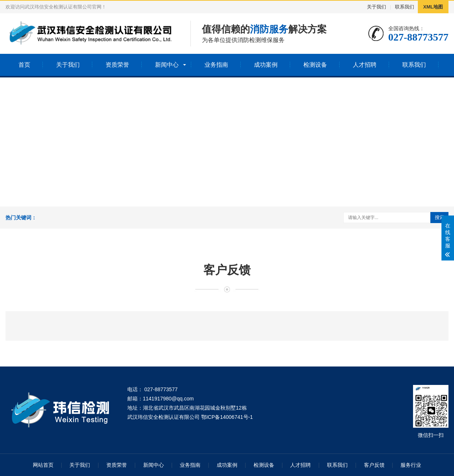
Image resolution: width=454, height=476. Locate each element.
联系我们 (405, 7)
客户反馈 (374, 465)
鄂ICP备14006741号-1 (227, 417)
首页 (24, 65)
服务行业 (411, 465)
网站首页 (43, 465)
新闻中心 (167, 65)
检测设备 (315, 65)
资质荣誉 (117, 65)
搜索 (440, 217)
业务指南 (216, 65)
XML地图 (433, 7)
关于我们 (376, 7)
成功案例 (266, 65)
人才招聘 (365, 65)
